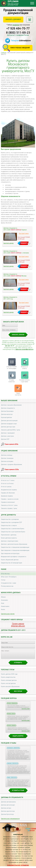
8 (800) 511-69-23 (18, 33)
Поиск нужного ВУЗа (12, 444)
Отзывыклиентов (12, 381)
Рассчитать (30, 20)
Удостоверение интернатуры (10, 554)
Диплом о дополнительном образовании (14, 544)
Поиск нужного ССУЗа (12, 470)
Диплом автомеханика (8, 804)
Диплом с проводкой (8, 433)
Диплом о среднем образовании (11, 465)
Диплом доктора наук (8, 427)
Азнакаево (4, 600)
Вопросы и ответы (24, 368)
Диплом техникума (7, 458)
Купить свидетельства (8, 679)
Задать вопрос (18, 738)
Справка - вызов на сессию (10, 499)
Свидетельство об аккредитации (12, 563)
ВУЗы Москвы (5, 574)
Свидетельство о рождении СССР (11, 522)
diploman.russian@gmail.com (24, 349)
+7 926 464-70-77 (18, 29)
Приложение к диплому (9, 535)
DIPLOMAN (19, 827)
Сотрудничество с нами (9, 583)
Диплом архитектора (8, 813)
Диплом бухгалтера (7, 816)
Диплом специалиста (8, 408)
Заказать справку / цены (9, 508)
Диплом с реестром (7, 436)
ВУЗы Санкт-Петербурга (9, 577)
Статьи (3, 580)
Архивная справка (7, 496)
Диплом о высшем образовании (11, 405)
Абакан (3, 597)
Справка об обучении (8, 493)
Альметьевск (5, 606)
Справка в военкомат (8, 502)
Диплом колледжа (7, 461)
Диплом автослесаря (8, 807)
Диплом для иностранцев (9, 421)
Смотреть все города (8, 614)
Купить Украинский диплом (10, 560)
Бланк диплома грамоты (9, 538)
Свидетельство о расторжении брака (13, 532)
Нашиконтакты (18, 394)
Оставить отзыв (18, 792)
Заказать (24, 243)
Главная (4, 53)
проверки (16, 25)
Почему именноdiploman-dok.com (18, 625)
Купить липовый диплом (9, 682)
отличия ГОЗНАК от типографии (12, 368)
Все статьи (18, 693)
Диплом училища (7, 455)
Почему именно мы (7, 586)
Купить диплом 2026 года (9, 676)
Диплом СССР (5, 439)
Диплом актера (6, 810)
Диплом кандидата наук (9, 424)
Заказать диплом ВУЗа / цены (11, 430)
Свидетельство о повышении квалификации (15, 547)
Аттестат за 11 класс (8, 480)
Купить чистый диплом (8, 685)
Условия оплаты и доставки (24, 381)
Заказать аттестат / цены (9, 505)
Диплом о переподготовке (10, 541)
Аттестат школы (6, 487)
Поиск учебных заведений (20, 48)
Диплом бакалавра (7, 411)
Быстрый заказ (24, 234)
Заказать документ (13, 19)
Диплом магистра (7, 414)
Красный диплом (6, 417)
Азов (3, 603)
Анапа (3, 609)
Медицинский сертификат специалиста (14, 557)
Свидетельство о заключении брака (13, 529)
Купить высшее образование (10, 688)
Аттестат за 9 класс (7, 484)
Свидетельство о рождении (10, 519)
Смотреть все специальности (10, 820)
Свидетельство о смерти (9, 526)
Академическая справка (9, 490)
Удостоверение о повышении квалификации (15, 550)
